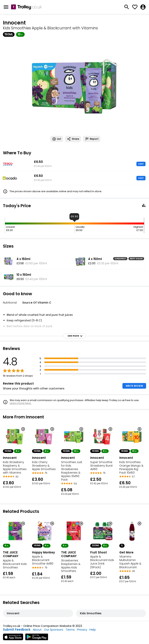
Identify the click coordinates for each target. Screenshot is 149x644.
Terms (70, 630)
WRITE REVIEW (134, 386)
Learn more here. (21, 403)
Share (73, 139)
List (57, 139)
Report (92, 139)
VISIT (141, 164)
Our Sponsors (54, 630)
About (37, 630)
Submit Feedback (17, 630)
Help (93, 630)
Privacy (82, 630)
